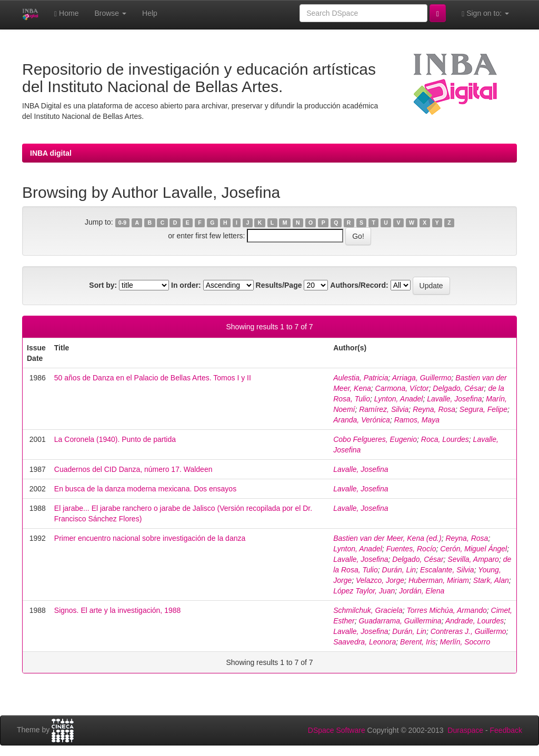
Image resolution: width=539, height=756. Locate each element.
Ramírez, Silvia (384, 409)
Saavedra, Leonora (365, 642)
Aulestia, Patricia (361, 378)
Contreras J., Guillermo (468, 631)
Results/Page (279, 285)
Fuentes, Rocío (411, 549)
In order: (186, 285)
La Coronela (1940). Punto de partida (115, 439)
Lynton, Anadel (399, 399)
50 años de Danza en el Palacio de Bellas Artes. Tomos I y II (153, 378)
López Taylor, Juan (364, 591)
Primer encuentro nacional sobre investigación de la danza (150, 538)
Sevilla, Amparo (473, 559)
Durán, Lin (399, 570)
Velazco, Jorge (380, 580)
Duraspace (465, 730)
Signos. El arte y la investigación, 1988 (117, 610)
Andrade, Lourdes (475, 621)
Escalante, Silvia (447, 570)
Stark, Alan (491, 580)
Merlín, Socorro (465, 642)
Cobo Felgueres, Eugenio (375, 439)
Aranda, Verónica (362, 420)
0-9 (122, 223)
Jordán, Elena (422, 591)
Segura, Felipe (483, 409)
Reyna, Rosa (434, 409)
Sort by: (103, 285)
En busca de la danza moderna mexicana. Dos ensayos (145, 489)
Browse (110, 13)
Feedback (506, 730)
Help (150, 13)
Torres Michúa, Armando (446, 610)
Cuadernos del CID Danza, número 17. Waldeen (133, 469)
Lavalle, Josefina (454, 399)
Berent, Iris (418, 642)
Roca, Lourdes (445, 439)
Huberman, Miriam (439, 580)
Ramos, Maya (417, 420)
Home (66, 13)
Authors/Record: (359, 285)
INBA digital (51, 153)
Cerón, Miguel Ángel (473, 549)
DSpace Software (337, 730)
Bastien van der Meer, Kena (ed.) (387, 538)
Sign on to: (485, 13)
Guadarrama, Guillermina (400, 621)
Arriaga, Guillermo (422, 378)
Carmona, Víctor (402, 388)
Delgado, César (458, 388)
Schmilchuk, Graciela (368, 610)
